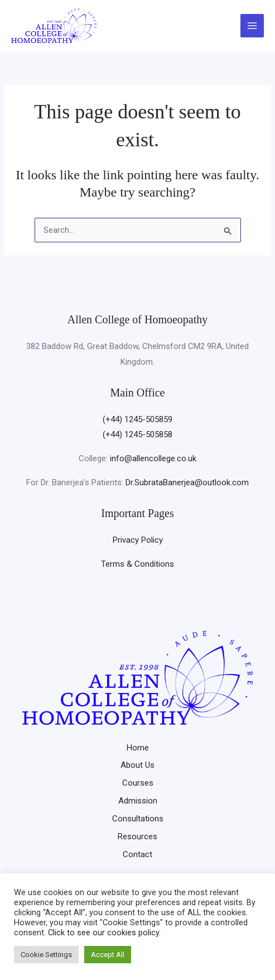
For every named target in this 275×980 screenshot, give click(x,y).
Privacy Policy (138, 540)
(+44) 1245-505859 (137, 419)
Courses (138, 783)
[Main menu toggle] (252, 26)
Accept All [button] (108, 955)
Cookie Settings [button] (46, 955)
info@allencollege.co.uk (153, 458)
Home (138, 748)
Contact (137, 854)
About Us (137, 765)
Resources (137, 836)
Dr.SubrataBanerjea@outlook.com (187, 482)
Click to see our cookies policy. (104, 933)
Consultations (138, 819)
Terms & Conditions (137, 564)
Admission (138, 801)
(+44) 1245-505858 (137, 434)
